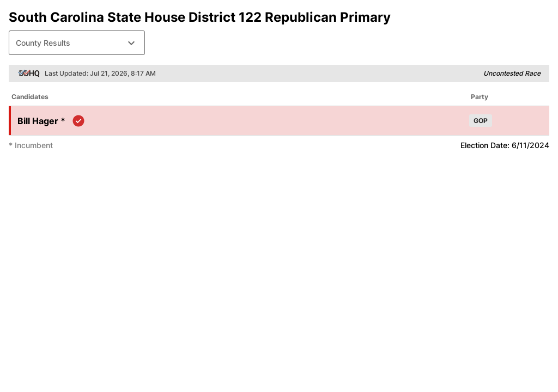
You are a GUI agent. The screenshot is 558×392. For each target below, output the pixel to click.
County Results (77, 43)
